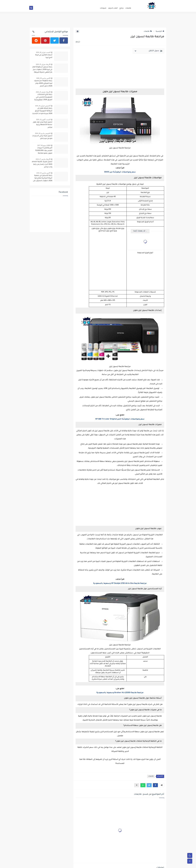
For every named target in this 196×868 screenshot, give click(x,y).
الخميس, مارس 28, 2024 (43, 133)
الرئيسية (160, 31)
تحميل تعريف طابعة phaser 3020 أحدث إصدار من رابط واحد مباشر (42, 164)
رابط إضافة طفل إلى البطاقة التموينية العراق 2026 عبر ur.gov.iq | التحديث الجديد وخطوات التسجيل (42, 111)
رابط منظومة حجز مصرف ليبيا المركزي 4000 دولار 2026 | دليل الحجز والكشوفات (43, 84)
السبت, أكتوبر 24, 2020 (43, 120)
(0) (78, 42)
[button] (155, 785)
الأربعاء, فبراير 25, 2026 (43, 64)
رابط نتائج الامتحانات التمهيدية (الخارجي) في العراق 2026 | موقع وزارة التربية (43, 98)
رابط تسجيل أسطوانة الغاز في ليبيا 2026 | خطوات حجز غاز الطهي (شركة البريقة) (42, 70)
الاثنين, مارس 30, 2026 (43, 78)
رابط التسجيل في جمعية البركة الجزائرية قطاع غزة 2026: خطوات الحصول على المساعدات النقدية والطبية (42, 178)
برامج (121, 8)
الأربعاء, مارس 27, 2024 (43, 159)
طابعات (128, 8)
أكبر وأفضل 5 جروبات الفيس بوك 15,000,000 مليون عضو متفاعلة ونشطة (44, 151)
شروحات (103, 8)
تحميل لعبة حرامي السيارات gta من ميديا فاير (42, 137)
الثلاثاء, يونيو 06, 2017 (44, 145)
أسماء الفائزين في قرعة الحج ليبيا (44, 56)
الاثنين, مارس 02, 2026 (43, 173)
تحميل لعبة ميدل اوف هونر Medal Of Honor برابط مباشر (43, 125)
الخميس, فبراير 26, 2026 (43, 106)
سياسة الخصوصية (127, 2)
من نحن (117, 2)
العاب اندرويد (113, 8)
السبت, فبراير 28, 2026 (43, 52)
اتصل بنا (110, 2)
